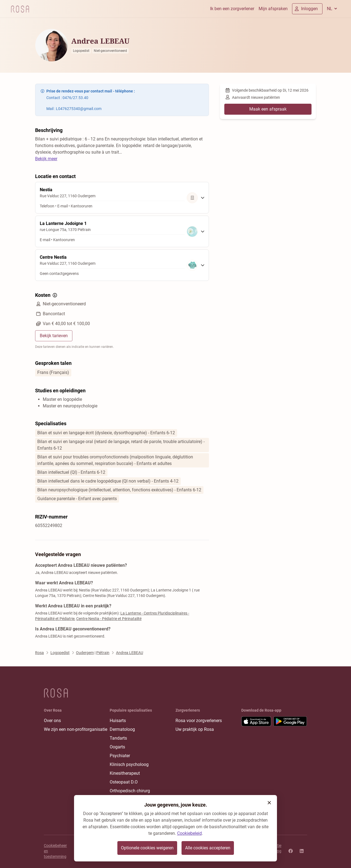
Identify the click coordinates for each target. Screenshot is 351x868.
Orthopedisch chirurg (130, 791)
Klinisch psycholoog (129, 764)
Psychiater (120, 756)
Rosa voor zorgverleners (199, 721)
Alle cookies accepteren (208, 848)
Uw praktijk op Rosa (195, 729)
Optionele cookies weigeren (147, 848)
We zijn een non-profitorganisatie (76, 729)
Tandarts (118, 738)
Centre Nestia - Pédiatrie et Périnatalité (109, 619)
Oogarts (117, 747)
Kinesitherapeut (125, 773)
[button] (269, 803)
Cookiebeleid (189, 833)
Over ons (52, 721)
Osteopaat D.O (124, 782)
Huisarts (118, 721)
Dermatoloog (122, 729)
